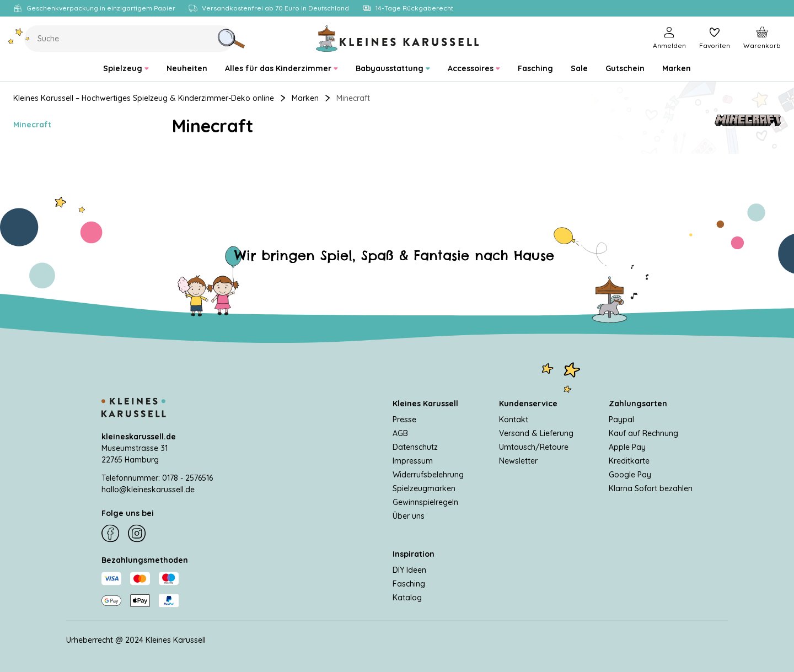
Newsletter (518, 460)
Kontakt (514, 419)
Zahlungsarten (638, 403)
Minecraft (32, 125)
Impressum (413, 460)
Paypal (621, 419)
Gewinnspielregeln (425, 502)
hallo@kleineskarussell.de (148, 489)
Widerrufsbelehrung (428, 474)
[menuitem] (126, 69)
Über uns (409, 515)
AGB (400, 433)
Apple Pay (627, 447)
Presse (404, 419)
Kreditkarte (629, 460)
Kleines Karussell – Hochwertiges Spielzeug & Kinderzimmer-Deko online (144, 98)
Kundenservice (528, 403)
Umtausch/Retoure (534, 447)
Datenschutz (415, 447)
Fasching (409, 583)
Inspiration (414, 553)
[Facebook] (110, 534)
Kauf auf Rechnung (643, 433)
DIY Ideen (409, 569)
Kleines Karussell (425, 403)
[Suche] (231, 39)
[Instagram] (137, 534)
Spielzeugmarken (424, 488)
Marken (305, 98)
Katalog (407, 597)
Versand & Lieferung (536, 433)
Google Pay (630, 474)
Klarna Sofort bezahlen (651, 488)
